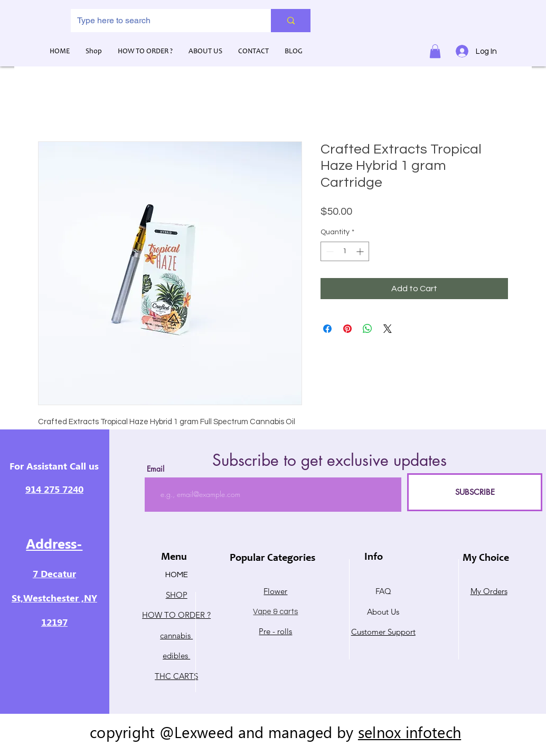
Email (156, 469)
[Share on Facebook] (327, 329)
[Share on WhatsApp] (368, 329)
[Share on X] (388, 329)
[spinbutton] (345, 251)
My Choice (486, 559)
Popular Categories (272, 559)
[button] (435, 51)
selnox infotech (409, 732)
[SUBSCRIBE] (475, 492)
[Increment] (361, 251)
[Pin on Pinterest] (347, 329)
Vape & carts (275, 612)
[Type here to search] (163, 21)
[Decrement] (329, 251)
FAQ (383, 591)
